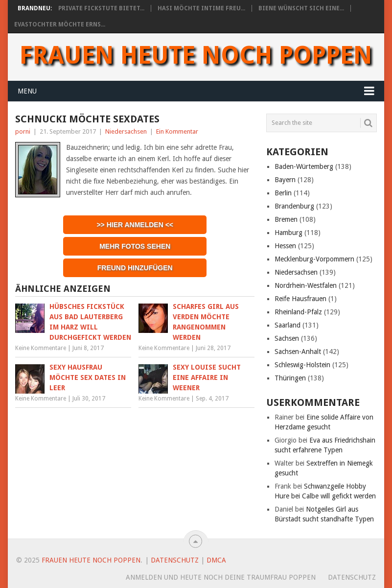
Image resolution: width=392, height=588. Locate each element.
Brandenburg (294, 206)
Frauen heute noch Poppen (196, 55)
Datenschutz (175, 560)
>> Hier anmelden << (135, 225)
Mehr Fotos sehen (135, 246)
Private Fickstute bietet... (101, 8)
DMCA (216, 560)
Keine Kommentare (41, 348)
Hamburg (288, 233)
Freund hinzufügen (135, 268)
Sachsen (287, 338)
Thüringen (290, 378)
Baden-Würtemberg (304, 166)
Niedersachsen (126, 131)
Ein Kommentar (177, 131)
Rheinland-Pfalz (298, 312)
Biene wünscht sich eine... (301, 8)
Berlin (283, 193)
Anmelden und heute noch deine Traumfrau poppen (221, 577)
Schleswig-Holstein (302, 365)
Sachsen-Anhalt (298, 352)
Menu (27, 91)
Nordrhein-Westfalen (306, 285)
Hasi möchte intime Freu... (201, 8)
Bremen (286, 219)
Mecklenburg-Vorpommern (314, 259)
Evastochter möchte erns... (60, 24)
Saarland (288, 325)
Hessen (285, 246)
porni (23, 131)
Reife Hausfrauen (300, 299)
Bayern (285, 180)
